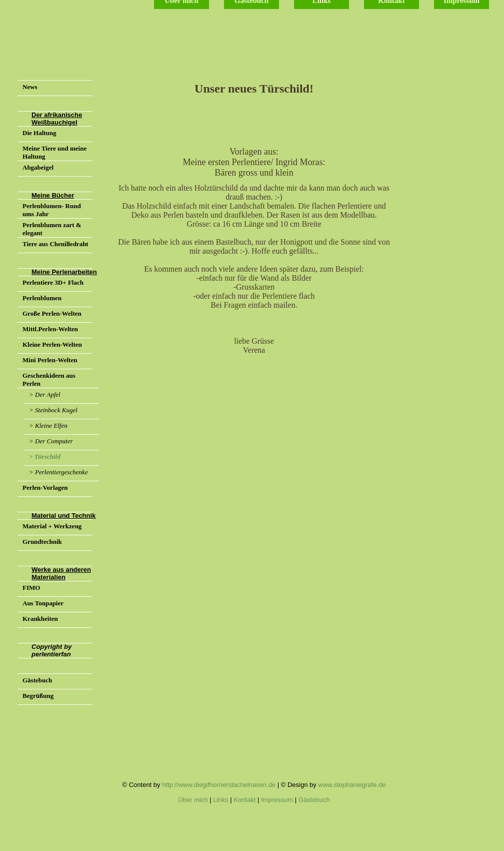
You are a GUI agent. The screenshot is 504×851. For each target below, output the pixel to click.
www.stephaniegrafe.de (352, 785)
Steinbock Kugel (56, 410)
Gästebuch (314, 800)
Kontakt (244, 800)
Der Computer (54, 441)
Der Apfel (48, 394)
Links (220, 800)
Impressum (277, 800)
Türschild (47, 457)
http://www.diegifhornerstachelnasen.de (219, 785)
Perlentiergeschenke (61, 472)
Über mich (193, 800)
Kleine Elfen (51, 425)
